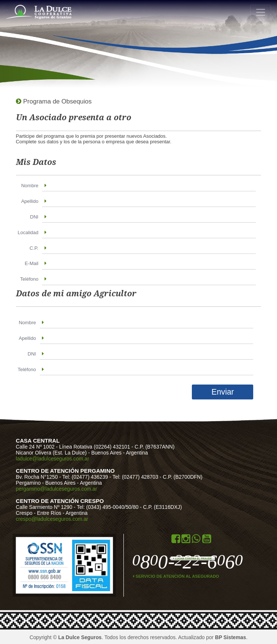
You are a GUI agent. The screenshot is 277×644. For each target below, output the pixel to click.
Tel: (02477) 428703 (136, 477)
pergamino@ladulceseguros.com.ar (57, 489)
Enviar (223, 392)
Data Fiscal (91, 565)
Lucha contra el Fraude (193, 559)
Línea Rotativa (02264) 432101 (95, 447)
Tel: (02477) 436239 (85, 477)
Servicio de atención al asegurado (176, 576)
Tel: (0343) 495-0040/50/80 (107, 507)
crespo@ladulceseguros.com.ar (52, 519)
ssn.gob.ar (44, 565)
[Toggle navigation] (261, 12)
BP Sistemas (231, 637)
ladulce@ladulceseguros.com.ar (53, 459)
